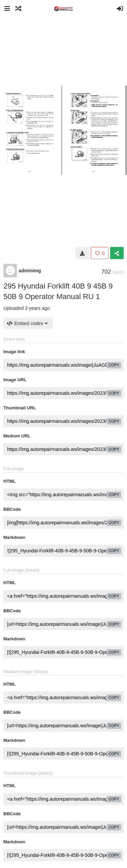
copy (114, 365)
